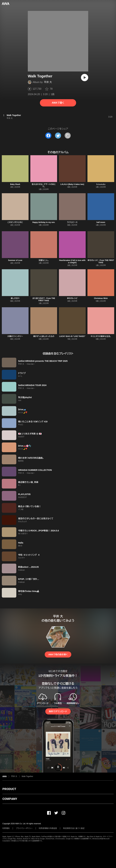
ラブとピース (72, 222)
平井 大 (48, 82)
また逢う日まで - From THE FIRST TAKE (44, 299)
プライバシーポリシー (24, 828)
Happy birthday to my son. (44, 222)
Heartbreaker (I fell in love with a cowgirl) (72, 261)
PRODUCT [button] (9, 789)
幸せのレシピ (72, 298)
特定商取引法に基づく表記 (74, 828)
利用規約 (6, 828)
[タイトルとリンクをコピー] (68, 136)
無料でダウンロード (58, 711)
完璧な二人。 (44, 260)
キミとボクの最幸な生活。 (101, 336)
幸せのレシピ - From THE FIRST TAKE (101, 261)
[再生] (85, 78)
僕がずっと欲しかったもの (44, 336)
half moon (101, 222)
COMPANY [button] (10, 799)
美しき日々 (15, 298)
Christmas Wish (101, 298)
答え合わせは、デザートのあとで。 (44, 185)
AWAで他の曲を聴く (58, 654)
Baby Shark (15, 184)
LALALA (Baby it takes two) (72, 184)
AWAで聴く (58, 103)
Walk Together (27, 776)
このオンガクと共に (15, 222)
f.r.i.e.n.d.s (101, 184)
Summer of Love (15, 260)
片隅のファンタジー (15, 336)
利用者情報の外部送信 (48, 828)
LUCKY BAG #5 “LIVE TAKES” (72, 336)
